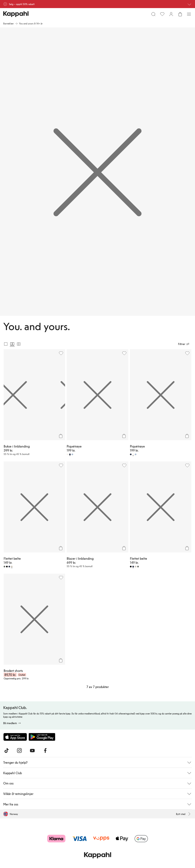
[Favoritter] (162, 14)
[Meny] (189, 14)
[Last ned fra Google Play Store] (42, 737)
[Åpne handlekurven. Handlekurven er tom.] (180, 14)
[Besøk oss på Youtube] (32, 751)
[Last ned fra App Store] (15, 737)
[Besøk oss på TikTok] (6, 751)
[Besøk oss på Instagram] (19, 751)
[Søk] (153, 14)
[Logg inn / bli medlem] (171, 14)
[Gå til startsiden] (16, 14)
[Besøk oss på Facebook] (45, 751)
